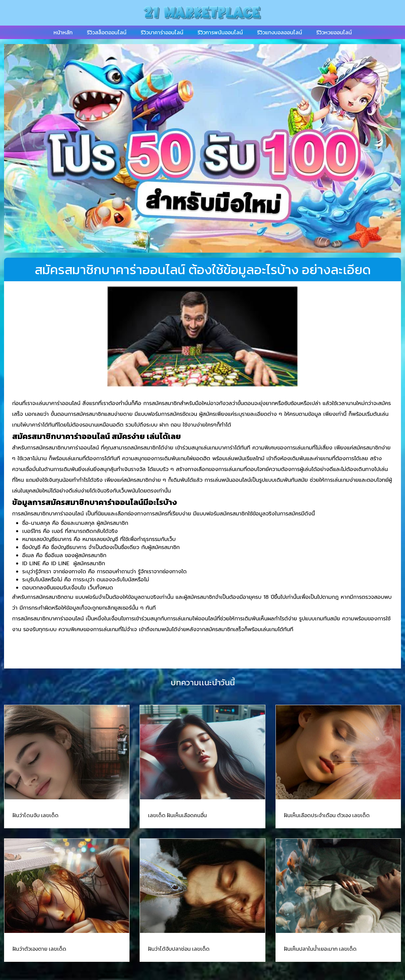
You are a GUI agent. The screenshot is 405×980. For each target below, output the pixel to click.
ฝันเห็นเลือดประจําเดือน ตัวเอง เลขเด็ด (327, 815)
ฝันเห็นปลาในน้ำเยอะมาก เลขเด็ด (320, 949)
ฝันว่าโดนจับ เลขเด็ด (35, 815)
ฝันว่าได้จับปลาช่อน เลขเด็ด (179, 949)
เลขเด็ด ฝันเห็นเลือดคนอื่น (177, 815)
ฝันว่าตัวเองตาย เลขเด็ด (39, 949)
